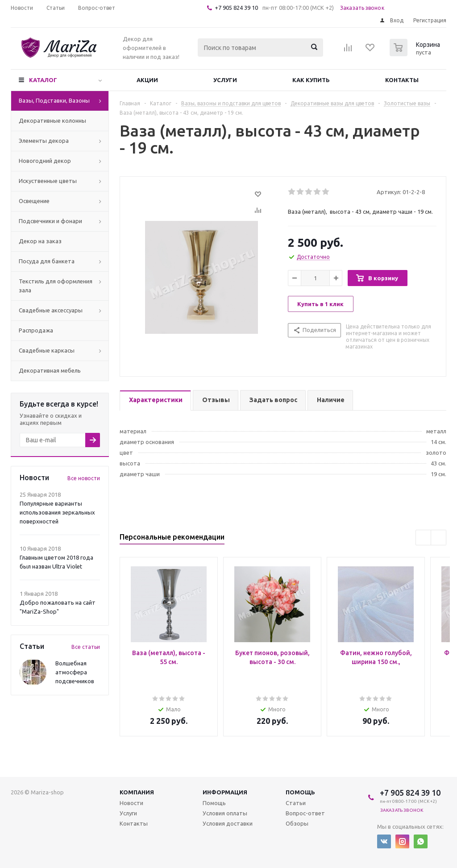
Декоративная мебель (50, 370)
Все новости (84, 478)
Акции (147, 80)
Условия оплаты (225, 813)
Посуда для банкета (47, 261)
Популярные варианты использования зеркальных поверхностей (57, 512)
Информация (225, 792)
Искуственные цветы (48, 181)
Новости (131, 803)
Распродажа (36, 330)
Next (438, 538)
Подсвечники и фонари (50, 221)
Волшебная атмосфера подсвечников (75, 672)
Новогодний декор (45, 161)
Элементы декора (44, 141)
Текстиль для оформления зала (56, 286)
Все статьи (86, 647)
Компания (137, 792)
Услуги (225, 80)
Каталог (43, 80)
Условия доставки (228, 823)
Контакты (402, 80)
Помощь (300, 792)
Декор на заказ (40, 241)
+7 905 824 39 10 (236, 8)
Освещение (34, 201)
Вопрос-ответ (305, 813)
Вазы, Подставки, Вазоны (54, 100)
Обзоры (297, 823)
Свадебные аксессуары (51, 310)
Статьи (296, 803)
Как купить (311, 80)
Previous (423, 538)
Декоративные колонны (52, 120)
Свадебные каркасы (47, 350)
